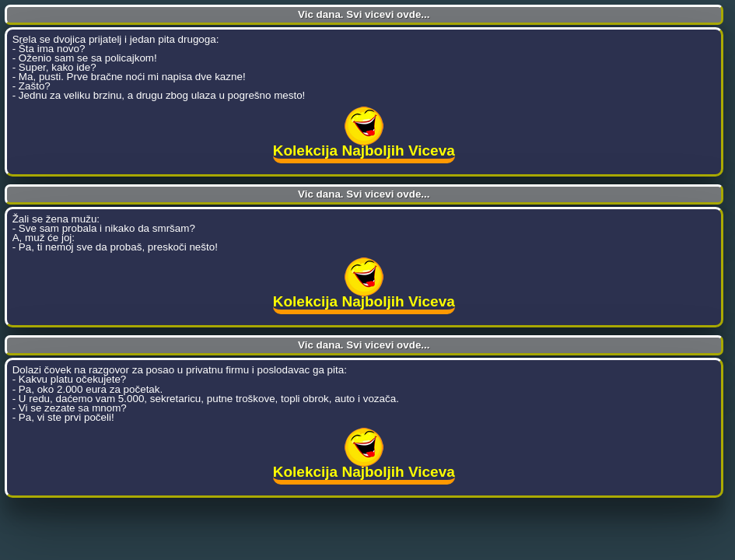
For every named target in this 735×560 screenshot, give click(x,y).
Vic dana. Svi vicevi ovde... (364, 14)
